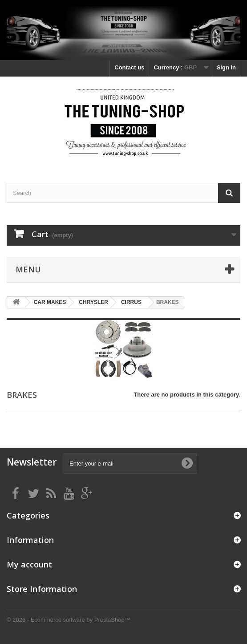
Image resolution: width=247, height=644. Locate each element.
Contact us (129, 67)
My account (29, 564)
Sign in (226, 67)
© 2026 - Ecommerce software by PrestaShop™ (69, 620)
